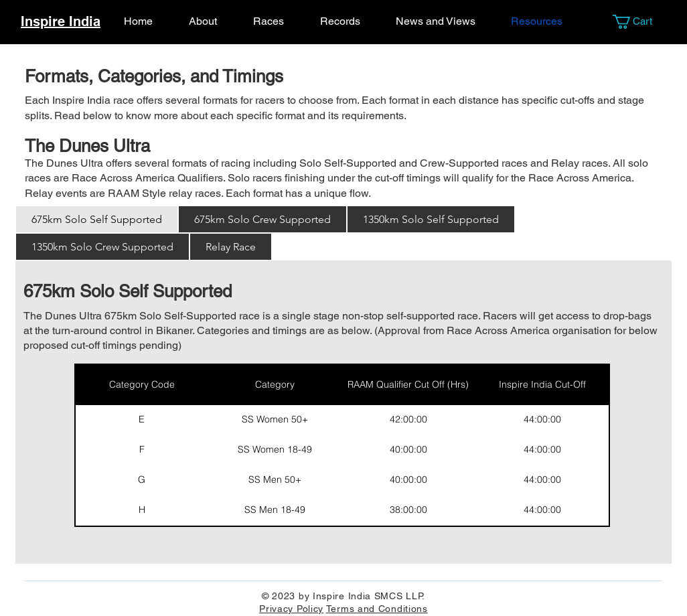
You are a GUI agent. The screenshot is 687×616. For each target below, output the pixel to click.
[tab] (97, 219)
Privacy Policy (291, 609)
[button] (640, 22)
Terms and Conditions (377, 609)
